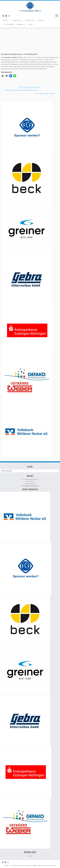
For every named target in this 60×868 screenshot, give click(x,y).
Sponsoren (21, 24)
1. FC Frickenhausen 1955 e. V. (17, 865)
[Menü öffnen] (57, 16)
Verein (31, 24)
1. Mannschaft (17, 20)
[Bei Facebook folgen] (4, 16)
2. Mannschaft (30, 20)
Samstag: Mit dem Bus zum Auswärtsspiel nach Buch (21, 90)
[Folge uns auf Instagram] (10, 16)
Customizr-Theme (51, 865)
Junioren (41, 20)
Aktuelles (5, 20)
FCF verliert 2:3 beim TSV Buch (46, 94)
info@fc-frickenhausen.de (32, 486)
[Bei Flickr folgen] (7, 16)
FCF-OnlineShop (9, 24)
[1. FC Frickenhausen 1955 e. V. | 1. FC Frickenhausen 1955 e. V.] (30, 7)
